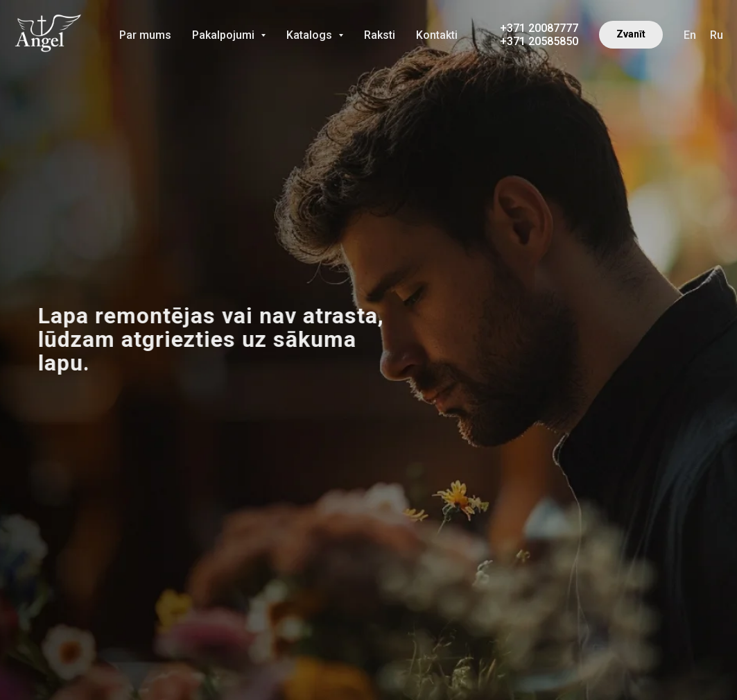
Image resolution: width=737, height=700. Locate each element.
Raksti (380, 35)
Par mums (145, 35)
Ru (717, 35)
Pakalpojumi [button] (225, 35)
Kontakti (437, 35)
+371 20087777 (539, 28)
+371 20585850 (539, 41)
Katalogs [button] (311, 35)
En (690, 35)
